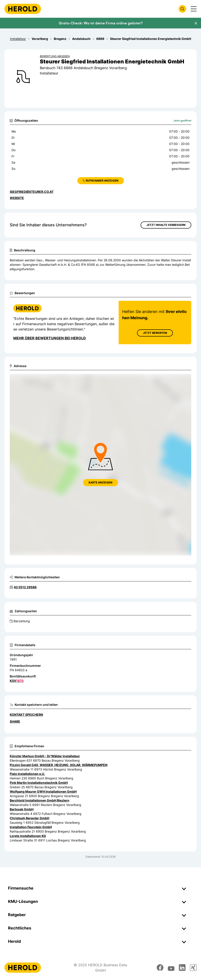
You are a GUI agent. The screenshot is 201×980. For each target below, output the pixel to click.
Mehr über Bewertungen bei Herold (50, 338)
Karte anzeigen (100, 482)
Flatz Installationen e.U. (27, 774)
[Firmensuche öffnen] (182, 9)
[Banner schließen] (196, 23)
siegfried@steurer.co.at (32, 192)
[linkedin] (182, 968)
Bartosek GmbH (22, 809)
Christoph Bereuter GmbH (29, 818)
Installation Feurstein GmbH (31, 827)
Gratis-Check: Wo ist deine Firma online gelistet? (101, 23)
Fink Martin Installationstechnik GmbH (39, 783)
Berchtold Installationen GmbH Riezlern (40, 800)
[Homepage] (23, 9)
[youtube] (171, 968)
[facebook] (160, 968)
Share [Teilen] (15, 721)
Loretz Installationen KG (28, 836)
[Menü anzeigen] (194, 9)
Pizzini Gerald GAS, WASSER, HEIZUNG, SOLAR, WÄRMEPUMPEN (59, 765)
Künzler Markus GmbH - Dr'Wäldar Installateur (45, 756)
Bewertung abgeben (55, 56)
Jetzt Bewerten (155, 333)
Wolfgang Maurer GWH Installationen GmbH (43, 791)
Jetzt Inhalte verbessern (166, 225)
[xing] (193, 968)
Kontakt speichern (26, 715)
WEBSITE (17, 198)
